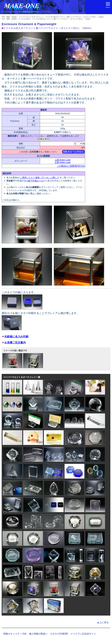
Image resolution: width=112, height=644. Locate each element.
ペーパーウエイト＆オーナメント (31, 17)
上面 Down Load (63, 160)
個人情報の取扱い (38, 634)
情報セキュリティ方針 (15, 634)
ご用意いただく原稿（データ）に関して (40, 178)
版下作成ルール (36, 181)
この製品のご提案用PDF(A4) (71, 166)
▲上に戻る (103, 622)
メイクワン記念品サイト (83, 634)
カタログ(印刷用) (59, 634)
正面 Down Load (63, 162)
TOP (3, 17)
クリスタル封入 (24, 19)
